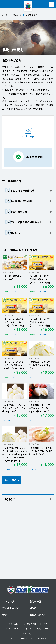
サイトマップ (28, 634)
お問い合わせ (14, 624)
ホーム (5, 15)
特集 (5, 615)
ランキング (8, 601)
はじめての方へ (38, 615)
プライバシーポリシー (13, 629)
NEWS (33, 608)
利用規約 (44, 624)
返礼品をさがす (11, 608)
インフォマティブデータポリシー (39, 629)
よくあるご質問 (30, 624)
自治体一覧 (17, 15)
